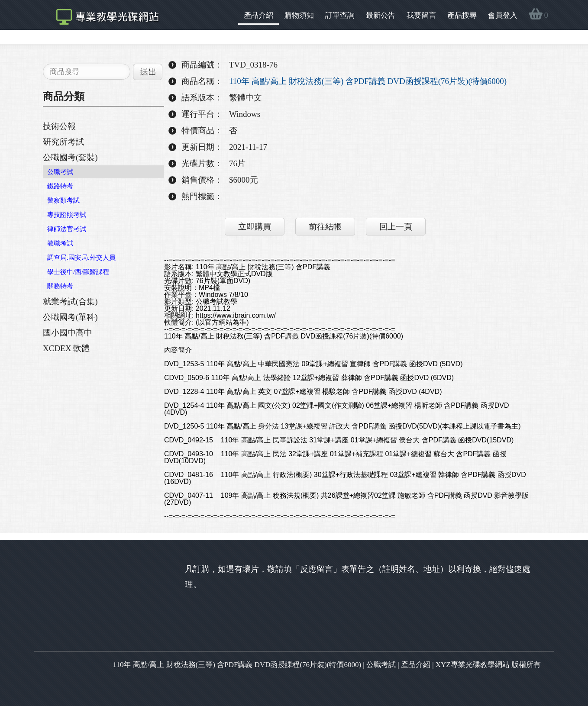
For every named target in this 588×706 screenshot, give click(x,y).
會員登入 (503, 15)
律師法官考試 (67, 229)
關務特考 (60, 286)
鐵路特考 (60, 186)
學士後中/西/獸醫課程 (78, 272)
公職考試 (60, 172)
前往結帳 (325, 227)
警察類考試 (63, 200)
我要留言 (421, 15)
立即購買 (255, 227)
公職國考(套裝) (70, 157)
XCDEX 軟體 (66, 348)
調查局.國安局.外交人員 (81, 258)
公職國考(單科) (70, 317)
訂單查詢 (340, 15)
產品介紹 (258, 15)
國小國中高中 (68, 333)
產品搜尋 (462, 15)
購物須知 (299, 15)
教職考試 (60, 243)
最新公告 (381, 15)
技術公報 (59, 126)
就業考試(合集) (70, 301)
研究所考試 (63, 142)
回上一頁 (396, 227)
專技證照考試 (67, 215)
